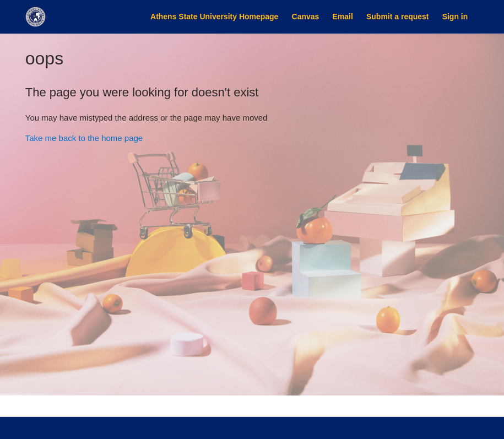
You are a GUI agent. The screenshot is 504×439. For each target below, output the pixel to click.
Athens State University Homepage (214, 17)
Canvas (306, 17)
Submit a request (397, 17)
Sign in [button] (455, 17)
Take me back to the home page (84, 138)
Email (343, 17)
